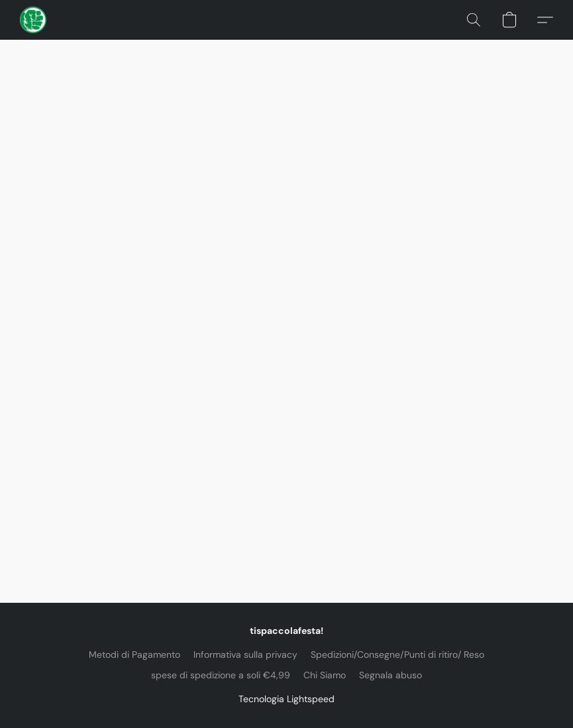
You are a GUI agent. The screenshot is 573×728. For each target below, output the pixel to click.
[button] (33, 20)
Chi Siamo (325, 675)
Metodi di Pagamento (134, 654)
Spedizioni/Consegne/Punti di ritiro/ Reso (397, 654)
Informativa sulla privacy (245, 654)
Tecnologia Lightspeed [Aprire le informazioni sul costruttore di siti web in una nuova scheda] (286, 699)
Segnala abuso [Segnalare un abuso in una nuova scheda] (391, 675)
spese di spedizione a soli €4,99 (221, 675)
